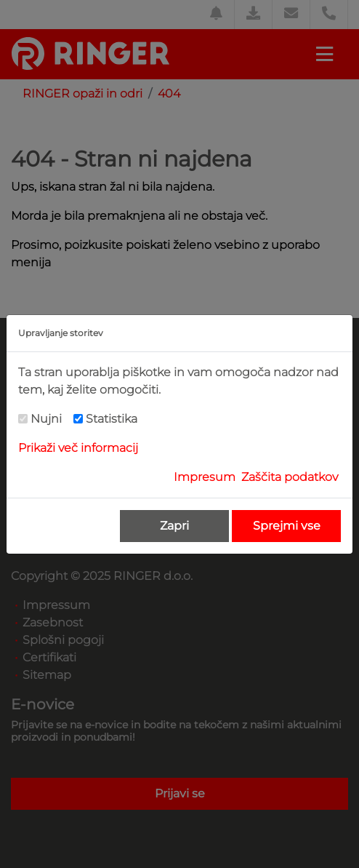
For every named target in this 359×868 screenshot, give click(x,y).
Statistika (112, 419)
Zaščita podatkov (290, 477)
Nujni (46, 419)
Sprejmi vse (287, 526)
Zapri (174, 526)
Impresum (205, 477)
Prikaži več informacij (78, 448)
